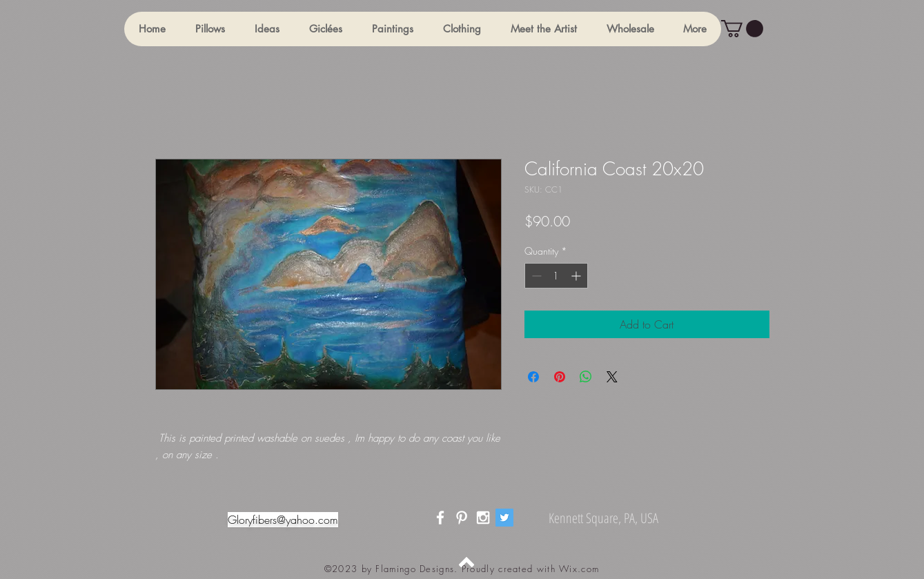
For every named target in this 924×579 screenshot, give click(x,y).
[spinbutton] (556, 276)
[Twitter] (504, 518)
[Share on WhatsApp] (586, 377)
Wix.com (579, 569)
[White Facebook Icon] (440, 518)
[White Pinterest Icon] (462, 518)
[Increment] (577, 276)
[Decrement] (535, 276)
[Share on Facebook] (533, 377)
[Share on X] (612, 377)
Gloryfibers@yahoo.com (283, 520)
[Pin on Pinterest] (560, 377)
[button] (210, 29)
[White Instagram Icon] (483, 518)
